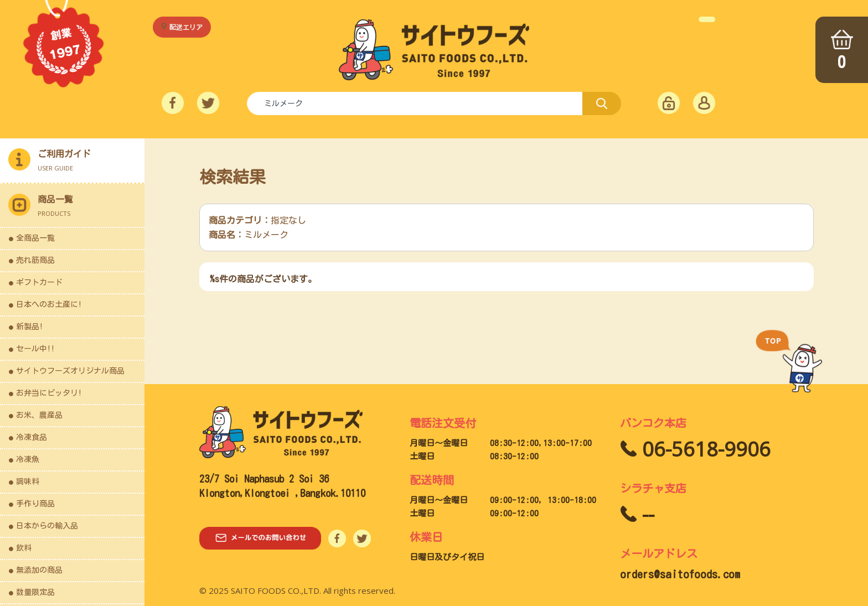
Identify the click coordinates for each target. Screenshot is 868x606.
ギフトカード (39, 282)
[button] (72, 206)
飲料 (24, 548)
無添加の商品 (39, 570)
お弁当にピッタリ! (49, 393)
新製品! (30, 327)
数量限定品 (35, 592)
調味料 (28, 481)
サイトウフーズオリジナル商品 (70, 371)
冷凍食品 (32, 437)
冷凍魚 (28, 459)
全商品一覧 (35, 238)
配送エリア (186, 27)
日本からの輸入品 (47, 526)
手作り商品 (35, 504)
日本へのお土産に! (49, 304)
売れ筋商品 (35, 260)
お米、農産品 (39, 415)
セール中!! (35, 349)
